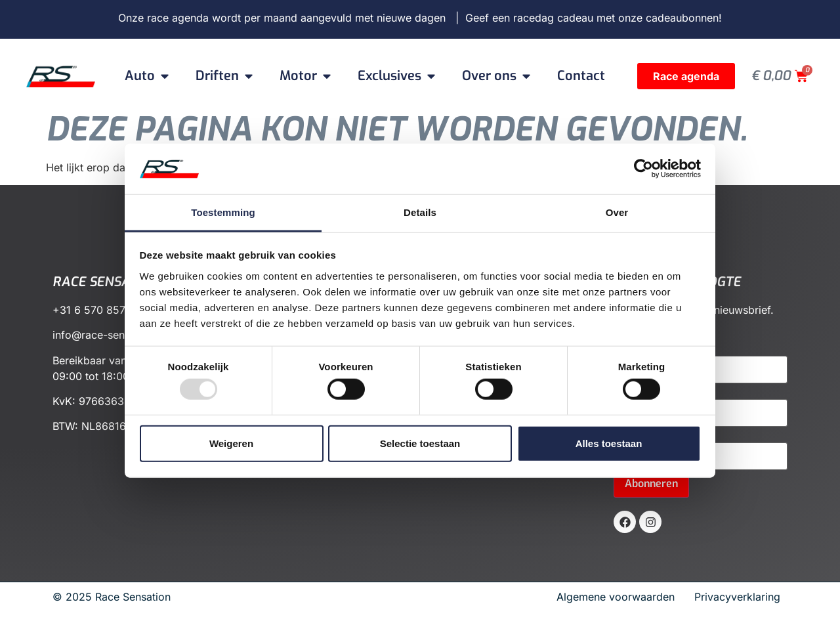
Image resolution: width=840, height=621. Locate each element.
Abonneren (651, 483)
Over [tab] (617, 212)
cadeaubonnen (682, 18)
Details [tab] (420, 212)
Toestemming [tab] (223, 212)
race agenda (178, 18)
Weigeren (231, 443)
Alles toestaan (609, 443)
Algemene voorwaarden (620, 597)
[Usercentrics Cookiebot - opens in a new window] (643, 169)
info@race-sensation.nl (109, 335)
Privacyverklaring (737, 597)
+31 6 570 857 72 (97, 310)
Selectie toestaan (420, 443)
